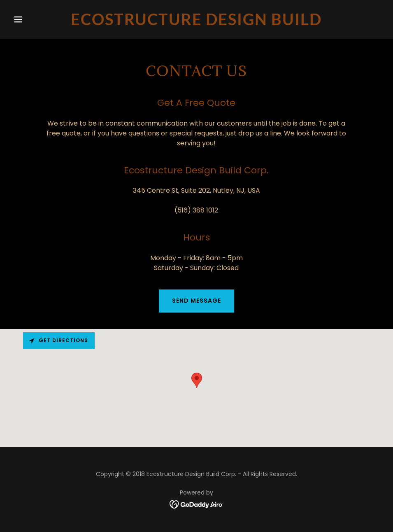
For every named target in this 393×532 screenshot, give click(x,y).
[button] (38, 19)
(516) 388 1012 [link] (196, 210)
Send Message (196, 301)
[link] (196, 23)
